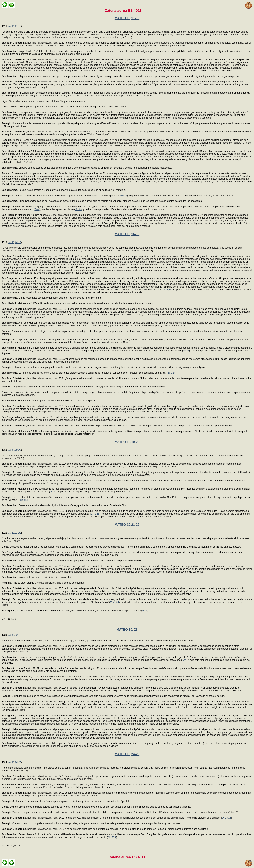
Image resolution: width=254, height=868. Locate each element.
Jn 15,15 (226, 818)
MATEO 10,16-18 (127, 234)
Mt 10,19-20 (15, 450)
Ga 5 (145, 611)
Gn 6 (37, 209)
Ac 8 (186, 660)
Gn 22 (53, 492)
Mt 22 (186, 351)
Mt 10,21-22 (15, 533)
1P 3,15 (95, 514)
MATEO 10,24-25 (127, 754)
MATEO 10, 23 (127, 630)
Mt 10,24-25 (15, 762)
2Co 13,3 (24, 500)
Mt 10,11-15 (15, 26)
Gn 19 (124, 196)
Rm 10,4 (114, 602)
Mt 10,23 (13, 635)
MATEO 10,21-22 (127, 525)
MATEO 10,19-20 (127, 442)
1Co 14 (172, 373)
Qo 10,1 (112, 837)
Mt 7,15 (167, 290)
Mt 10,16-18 (15, 242)
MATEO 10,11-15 (127, 18)
